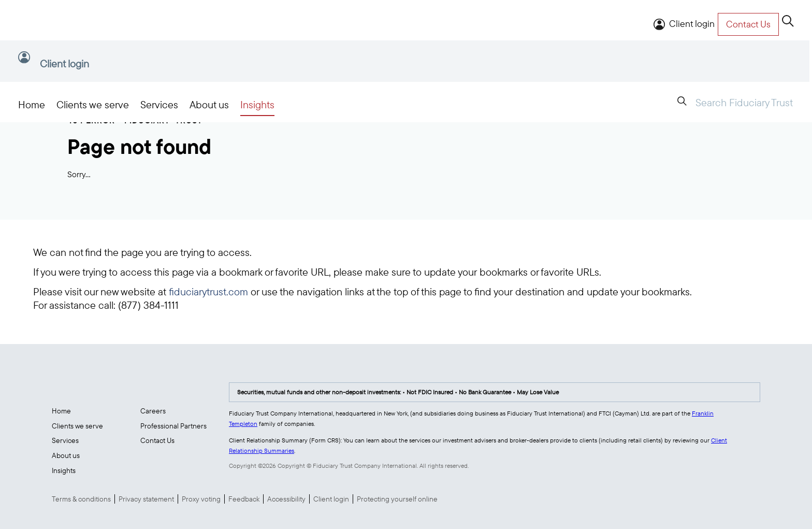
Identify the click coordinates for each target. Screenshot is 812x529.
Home (32, 104)
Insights (257, 104)
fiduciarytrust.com (208, 291)
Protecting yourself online (397, 499)
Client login (692, 24)
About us (209, 104)
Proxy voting (201, 499)
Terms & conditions (81, 499)
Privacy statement (146, 499)
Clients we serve (93, 104)
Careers (153, 411)
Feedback (244, 499)
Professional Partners (173, 426)
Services (159, 104)
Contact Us (157, 440)
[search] (788, 22)
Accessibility (286, 499)
